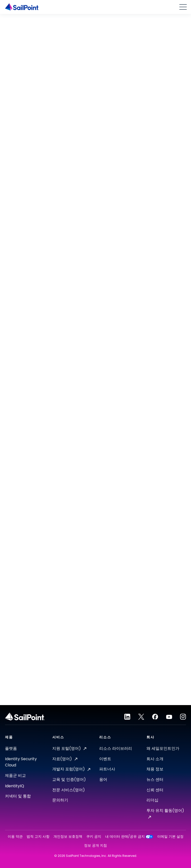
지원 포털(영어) (69, 748)
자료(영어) (65, 759)
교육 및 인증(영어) (69, 779)
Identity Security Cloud (21, 762)
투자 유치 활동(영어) (165, 813)
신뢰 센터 (155, 790)
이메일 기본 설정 (170, 837)
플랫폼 (11, 748)
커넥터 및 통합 (18, 796)
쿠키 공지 (94, 837)
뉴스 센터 (155, 779)
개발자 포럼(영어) (71, 769)
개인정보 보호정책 (68, 837)
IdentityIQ (15, 786)
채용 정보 (155, 769)
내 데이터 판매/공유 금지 (129, 837)
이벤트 (105, 759)
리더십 (152, 800)
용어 (103, 779)
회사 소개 (155, 759)
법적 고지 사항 (38, 837)
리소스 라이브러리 (116, 748)
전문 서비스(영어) (69, 790)
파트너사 (107, 769)
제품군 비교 (15, 775)
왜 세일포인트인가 (163, 748)
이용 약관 (15, 837)
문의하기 (60, 800)
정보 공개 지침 (95, 846)
